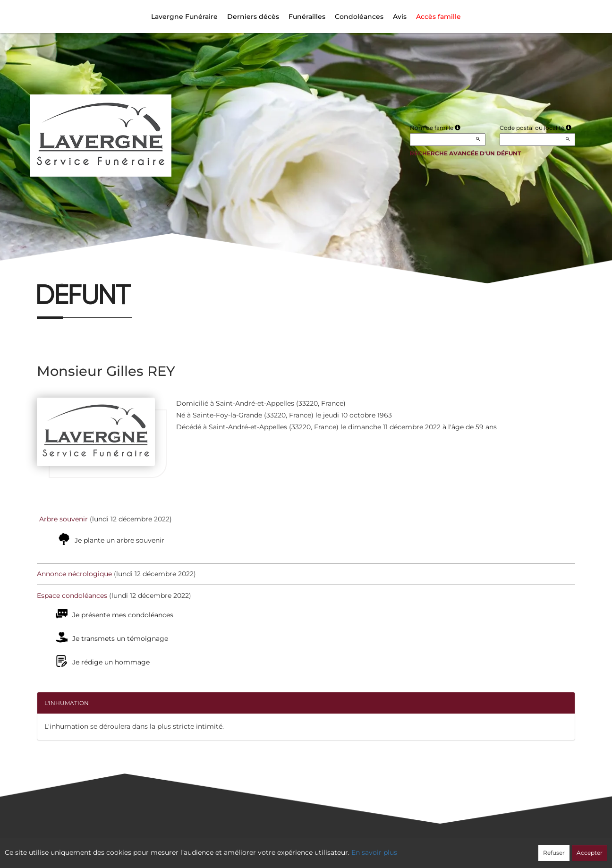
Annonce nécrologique (74, 574)
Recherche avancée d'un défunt (465, 153)
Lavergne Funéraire (184, 17)
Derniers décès (253, 17)
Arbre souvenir (64, 519)
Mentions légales (391, 847)
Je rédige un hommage (111, 662)
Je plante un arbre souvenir (119, 540)
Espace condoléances (72, 596)
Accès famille (438, 17)
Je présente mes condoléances (123, 615)
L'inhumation (67, 703)
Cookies (344, 847)
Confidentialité (301, 847)
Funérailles (307, 17)
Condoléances (359, 17)
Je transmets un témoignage (120, 638)
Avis (400, 17)
